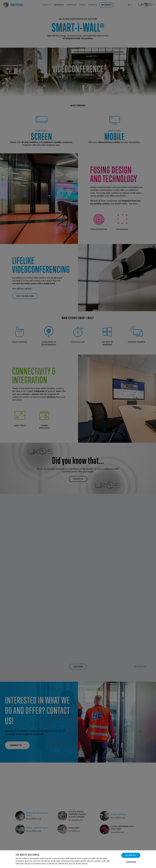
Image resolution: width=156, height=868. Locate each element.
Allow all (131, 855)
